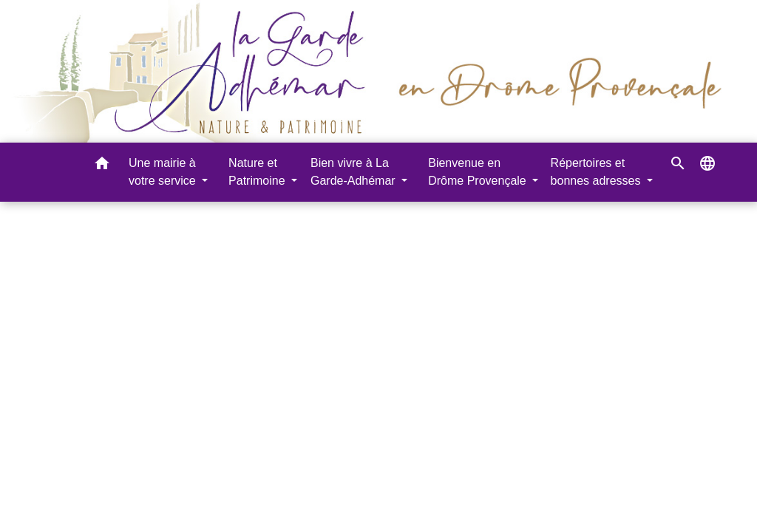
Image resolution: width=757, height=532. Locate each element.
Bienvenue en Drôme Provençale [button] (479, 172)
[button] (102, 166)
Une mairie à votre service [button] (164, 172)
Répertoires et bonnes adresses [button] (597, 172)
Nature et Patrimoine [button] (258, 172)
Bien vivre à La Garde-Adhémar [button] (354, 172)
